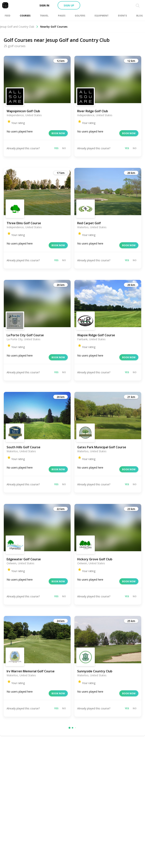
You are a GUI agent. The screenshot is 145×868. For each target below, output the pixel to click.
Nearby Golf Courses (54, 27)
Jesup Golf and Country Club (19, 27)
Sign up (69, 5)
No (64, 148)
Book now (58, 133)
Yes (56, 148)
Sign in (44, 5)
